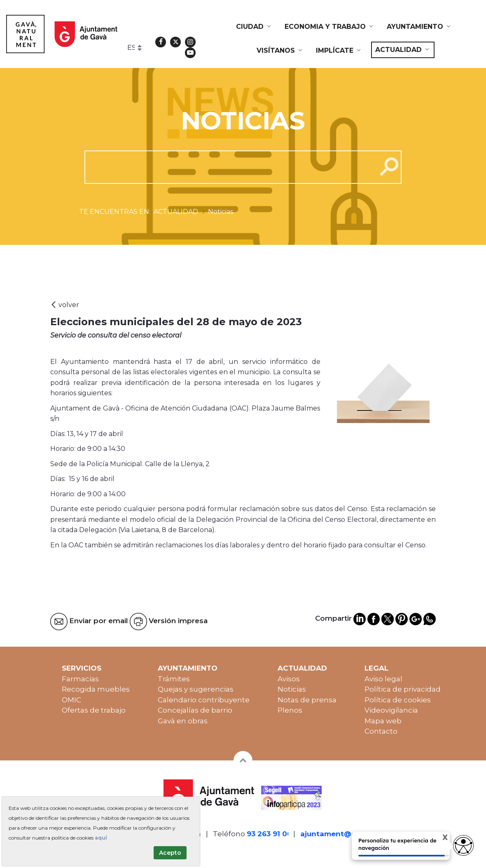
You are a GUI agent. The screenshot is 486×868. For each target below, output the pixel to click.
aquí (101, 838)
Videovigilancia (391, 710)
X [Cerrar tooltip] (439, 838)
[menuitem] (254, 27)
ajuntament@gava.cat (342, 834)
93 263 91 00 (269, 834)
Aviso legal (383, 679)
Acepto (170, 853)
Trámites (174, 679)
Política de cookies (398, 700)
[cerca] (228, 167)
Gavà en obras (183, 721)
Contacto (381, 731)
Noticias (292, 689)
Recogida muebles (96, 689)
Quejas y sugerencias (196, 689)
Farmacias (80, 679)
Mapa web (383, 721)
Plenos (290, 710)
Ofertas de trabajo (94, 710)
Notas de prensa (307, 700)
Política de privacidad (403, 689)
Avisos (289, 679)
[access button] (463, 845)
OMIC (71, 700)
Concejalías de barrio (195, 710)
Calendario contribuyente (204, 700)
